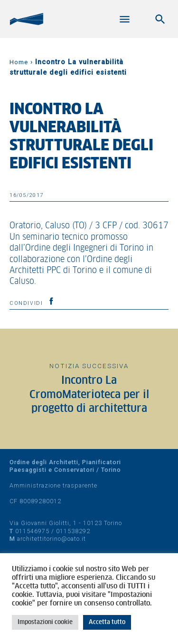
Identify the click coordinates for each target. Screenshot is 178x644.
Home (19, 62)
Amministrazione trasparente (53, 485)
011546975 (32, 531)
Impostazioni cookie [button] (45, 622)
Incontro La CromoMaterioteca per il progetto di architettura (89, 395)
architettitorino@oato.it (52, 539)
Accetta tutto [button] (107, 622)
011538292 (73, 531)
